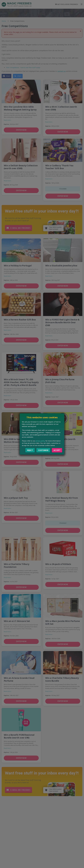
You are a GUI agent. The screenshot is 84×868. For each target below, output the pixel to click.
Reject (30, 450)
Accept (57, 450)
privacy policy (40, 441)
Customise (43, 450)
